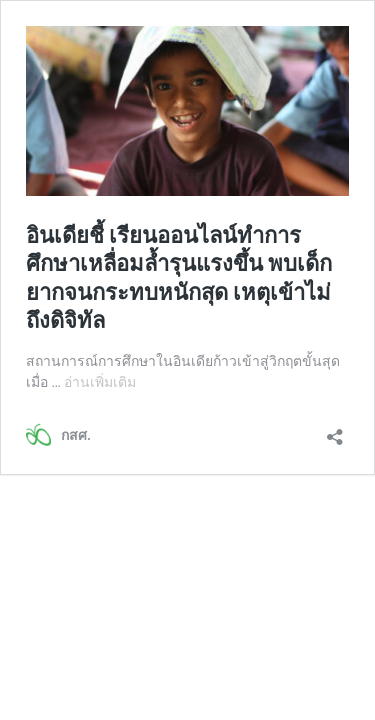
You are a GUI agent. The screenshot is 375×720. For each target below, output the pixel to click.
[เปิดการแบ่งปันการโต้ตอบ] (335, 430)
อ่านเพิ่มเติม (100, 382)
